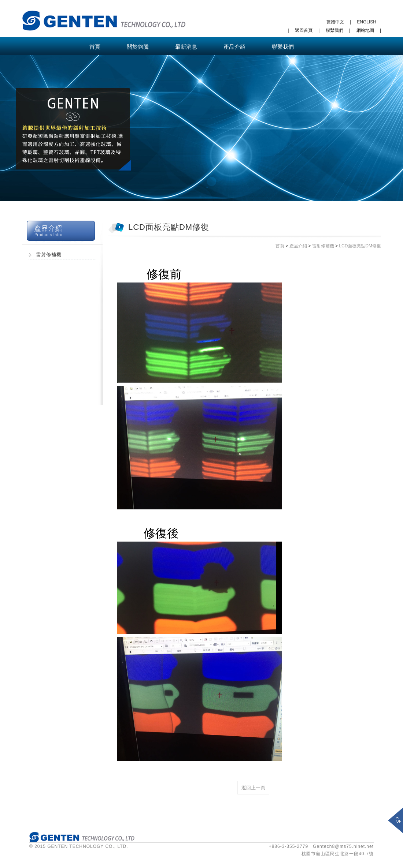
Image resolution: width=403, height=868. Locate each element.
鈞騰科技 (104, 20)
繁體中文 (335, 22)
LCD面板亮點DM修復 (360, 246)
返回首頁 (304, 30)
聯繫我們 (334, 30)
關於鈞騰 (138, 47)
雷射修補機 (49, 255)
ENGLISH (367, 22)
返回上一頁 (253, 788)
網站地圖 (365, 30)
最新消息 (186, 47)
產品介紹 (234, 47)
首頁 (95, 47)
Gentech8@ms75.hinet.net (343, 846)
